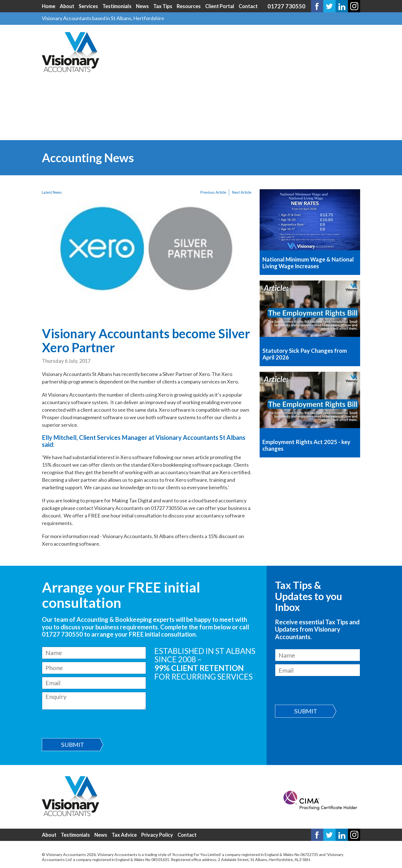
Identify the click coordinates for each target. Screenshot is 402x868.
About (67, 6)
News (142, 6)
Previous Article (213, 192)
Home (49, 6)
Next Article (242, 192)
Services (88, 6)
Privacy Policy (157, 835)
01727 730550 (286, 6)
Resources (189, 6)
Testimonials (117, 6)
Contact (248, 6)
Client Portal (220, 6)
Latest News (52, 192)
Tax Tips (163, 6)
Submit (73, 744)
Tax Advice (124, 835)
